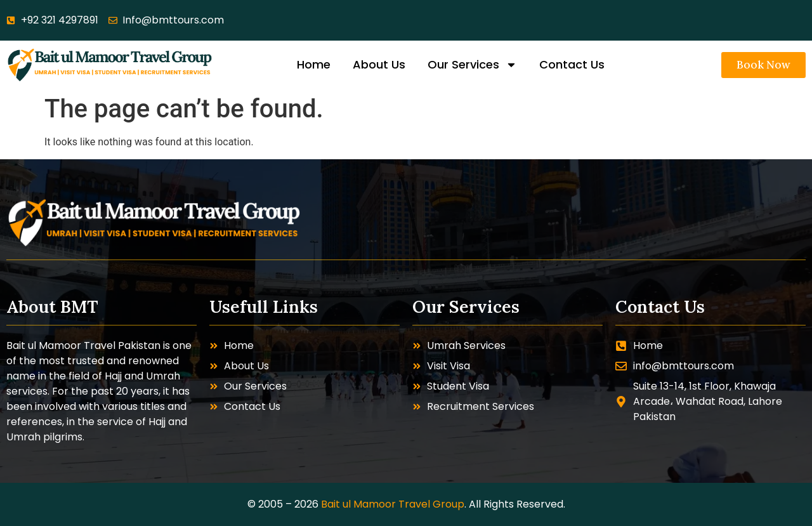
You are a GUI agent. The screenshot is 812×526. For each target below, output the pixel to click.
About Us (379, 64)
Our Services (472, 65)
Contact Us (572, 64)
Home (314, 64)
